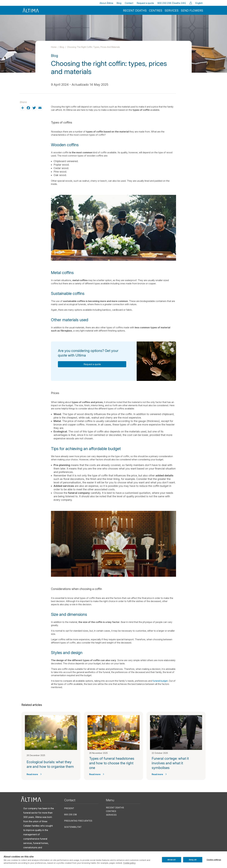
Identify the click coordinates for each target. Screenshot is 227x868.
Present (69, 808)
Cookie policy (129, 863)
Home (54, 47)
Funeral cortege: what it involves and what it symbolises (170, 763)
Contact (129, 3)
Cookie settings (214, 860)
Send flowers (192, 11)
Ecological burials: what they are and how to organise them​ (50, 764)
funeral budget (160, 681)
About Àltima (106, 3)
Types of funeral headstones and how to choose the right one (112, 763)
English (199, 3)
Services (172, 11)
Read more (32, 774)
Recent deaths (135, 11)
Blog (119, 3)
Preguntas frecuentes (78, 821)
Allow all (172, 860)
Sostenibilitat (73, 827)
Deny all (193, 860)
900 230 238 (70, 815)
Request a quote (145, 3)
